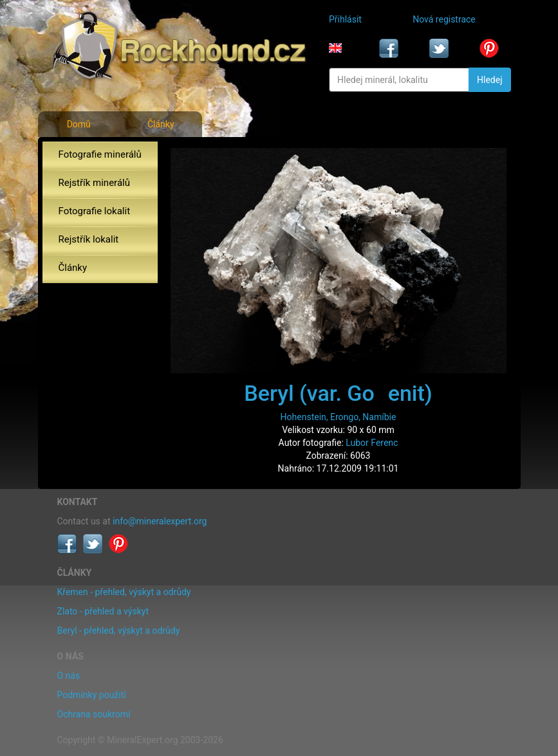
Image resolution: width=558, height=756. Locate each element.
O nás (69, 676)
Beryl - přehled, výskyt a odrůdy (119, 631)
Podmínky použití (92, 695)
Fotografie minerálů (100, 154)
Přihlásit (345, 19)
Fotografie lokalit (95, 211)
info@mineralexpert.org (160, 521)
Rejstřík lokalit (89, 239)
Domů (79, 124)
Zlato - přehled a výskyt (103, 611)
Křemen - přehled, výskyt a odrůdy (124, 592)
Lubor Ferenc (372, 443)
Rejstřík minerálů (94, 183)
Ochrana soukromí (94, 714)
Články (161, 124)
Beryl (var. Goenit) (338, 393)
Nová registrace (444, 19)
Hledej (489, 80)
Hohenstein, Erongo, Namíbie (339, 417)
